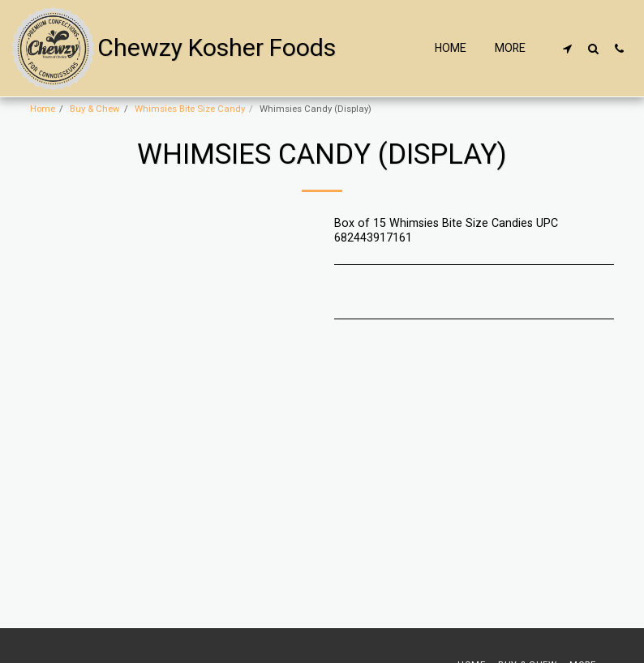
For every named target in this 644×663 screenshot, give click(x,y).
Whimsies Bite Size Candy (190, 109)
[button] (567, 48)
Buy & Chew (95, 109)
